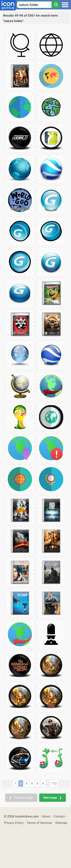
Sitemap (61, 823)
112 (54, 783)
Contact (59, 816)
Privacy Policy (14, 823)
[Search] (56, 5)
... (48, 784)
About (46, 816)
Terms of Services (39, 823)
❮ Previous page (21, 798)
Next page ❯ (53, 798)
